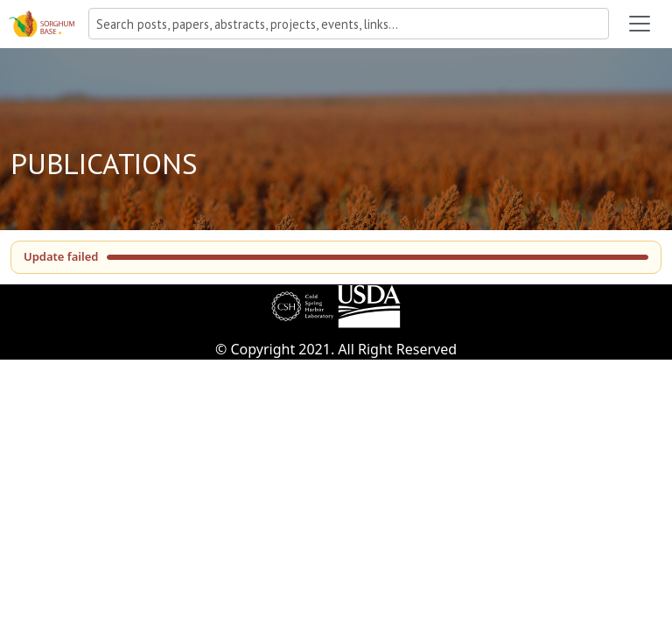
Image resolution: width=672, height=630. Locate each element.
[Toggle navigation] (640, 24)
